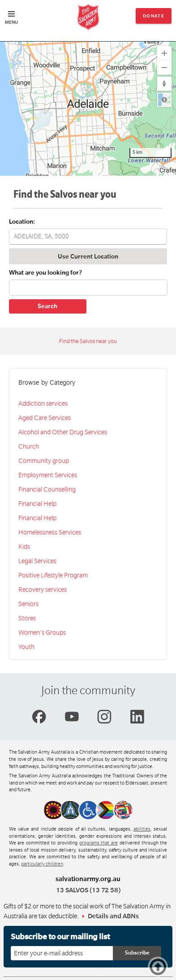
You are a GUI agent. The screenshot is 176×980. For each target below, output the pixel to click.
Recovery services (43, 590)
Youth (26, 647)
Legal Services (37, 561)
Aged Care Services (45, 418)
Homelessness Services (50, 532)
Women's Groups (42, 632)
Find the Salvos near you (88, 341)
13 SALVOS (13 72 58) (88, 890)
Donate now (154, 19)
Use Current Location (88, 257)
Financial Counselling (47, 489)
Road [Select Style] (164, 100)
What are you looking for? (45, 273)
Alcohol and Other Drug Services (63, 432)
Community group (44, 461)
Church (29, 446)
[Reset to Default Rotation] (164, 84)
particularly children (42, 864)
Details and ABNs (113, 916)
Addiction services (43, 403)
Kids (24, 547)
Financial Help (37, 504)
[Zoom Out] (164, 68)
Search (47, 306)
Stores (27, 618)
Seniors (28, 604)
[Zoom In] (164, 53)
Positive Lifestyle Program (53, 575)
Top (159, 967)
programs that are (99, 843)
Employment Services (48, 475)
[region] (88, 109)
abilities (142, 829)
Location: (22, 222)
